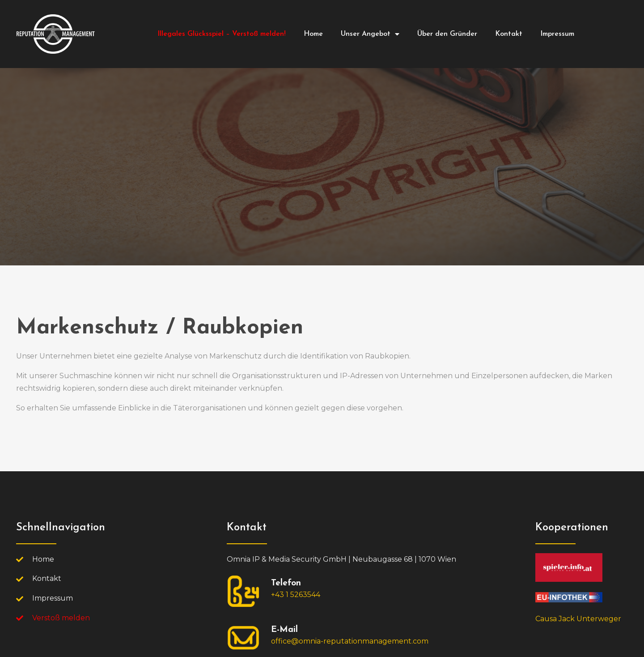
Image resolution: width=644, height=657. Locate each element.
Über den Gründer (447, 34)
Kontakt (509, 34)
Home (313, 34)
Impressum (557, 34)
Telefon (286, 583)
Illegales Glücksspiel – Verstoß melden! (222, 34)
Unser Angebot (370, 34)
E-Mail (284, 630)
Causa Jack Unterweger (578, 619)
